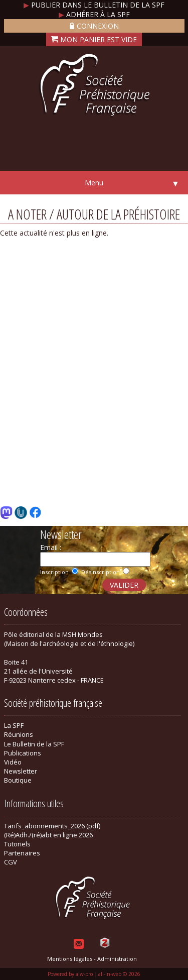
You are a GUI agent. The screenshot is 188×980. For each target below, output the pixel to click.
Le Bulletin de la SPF (34, 744)
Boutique (18, 780)
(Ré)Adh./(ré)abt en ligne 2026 (48, 835)
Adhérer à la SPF (94, 14)
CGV (11, 862)
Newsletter (21, 771)
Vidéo (13, 762)
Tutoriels (17, 844)
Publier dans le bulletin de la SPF (94, 5)
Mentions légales (70, 959)
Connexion (94, 26)
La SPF (14, 725)
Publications (23, 753)
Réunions (19, 734)
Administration (117, 959)
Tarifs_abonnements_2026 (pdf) (52, 826)
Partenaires (22, 853)
